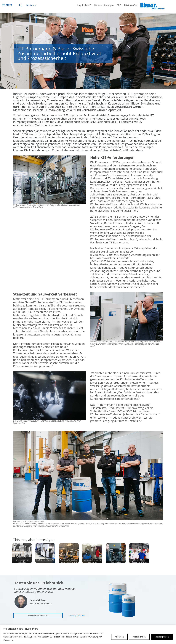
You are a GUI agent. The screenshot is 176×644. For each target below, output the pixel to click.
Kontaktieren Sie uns (37, 615)
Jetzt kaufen (131, 5)
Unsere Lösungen (104, 5)
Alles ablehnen (139, 637)
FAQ (119, 5)
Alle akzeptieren (162, 637)
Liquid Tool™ (84, 5)
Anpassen (119, 637)
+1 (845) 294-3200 (77, 615)
